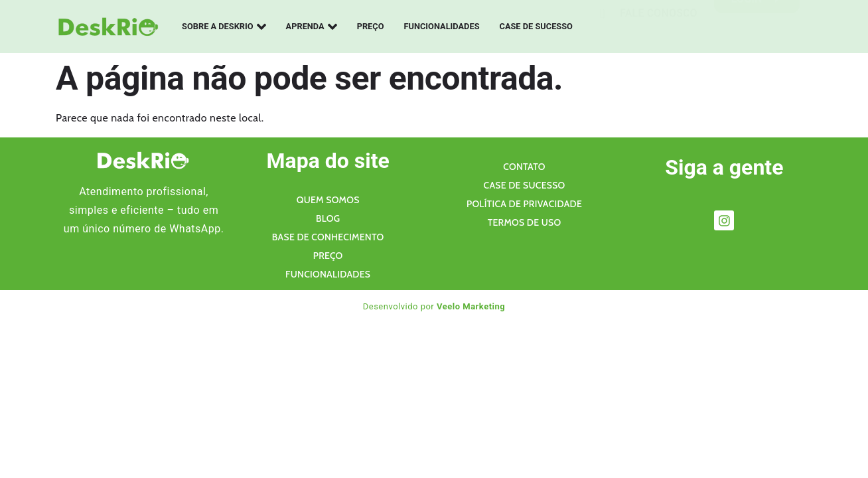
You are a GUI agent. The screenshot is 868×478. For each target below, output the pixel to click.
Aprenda (312, 27)
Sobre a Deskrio (224, 27)
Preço (371, 26)
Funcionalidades (442, 26)
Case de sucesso (536, 26)
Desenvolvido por (434, 306)
